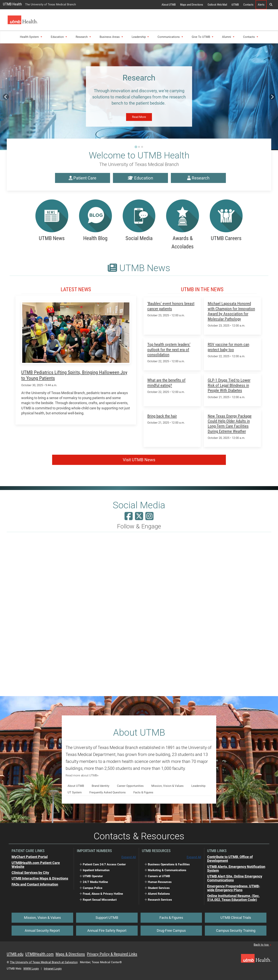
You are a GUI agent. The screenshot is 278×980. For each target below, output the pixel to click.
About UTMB (169, 5)
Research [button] (83, 37)
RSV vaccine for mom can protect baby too (228, 347)
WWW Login (31, 969)
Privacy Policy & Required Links (112, 954)
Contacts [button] (251, 37)
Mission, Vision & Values (167, 786)
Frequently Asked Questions (108, 792)
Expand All (129, 857)
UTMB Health (12, 4)
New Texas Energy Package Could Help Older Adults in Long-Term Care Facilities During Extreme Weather (230, 424)
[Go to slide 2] (139, 147)
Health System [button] (31, 37)
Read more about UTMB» (82, 775)
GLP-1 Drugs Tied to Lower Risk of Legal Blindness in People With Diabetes (229, 385)
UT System (75, 792)
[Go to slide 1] (136, 147)
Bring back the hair (162, 416)
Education (140, 178)
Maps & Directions (70, 954)
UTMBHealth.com (39, 954)
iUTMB (235, 5)
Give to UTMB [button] (203, 37)
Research (198, 178)
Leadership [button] (140, 37)
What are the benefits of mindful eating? (166, 383)
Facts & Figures (143, 792)
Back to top (262, 945)
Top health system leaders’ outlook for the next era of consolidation (169, 350)
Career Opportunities (130, 786)
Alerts (261, 5)
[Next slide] (272, 97)
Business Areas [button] (111, 37)
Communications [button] (170, 37)
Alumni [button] (228, 37)
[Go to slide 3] (142, 147)
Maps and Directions (192, 5)
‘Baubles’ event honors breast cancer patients (171, 306)
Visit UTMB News (139, 460)
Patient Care (83, 178)
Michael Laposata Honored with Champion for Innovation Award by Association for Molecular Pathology (231, 311)
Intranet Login (53, 969)
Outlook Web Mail (217, 5)
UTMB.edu (15, 954)
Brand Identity (100, 786)
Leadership (198, 786)
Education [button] (59, 37)
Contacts (248, 5)
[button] (271, 5)
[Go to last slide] (6, 97)
